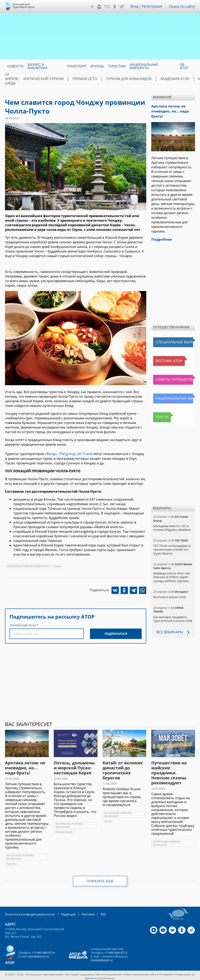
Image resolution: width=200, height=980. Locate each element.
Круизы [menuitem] (97, 66)
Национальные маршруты (174, 397)
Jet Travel (82, 454)
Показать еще (100, 879)
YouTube (101, 7)
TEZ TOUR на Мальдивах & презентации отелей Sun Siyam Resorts (172, 548)
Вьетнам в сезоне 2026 (170, 595)
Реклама (83, 912)
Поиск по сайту (183, 6)
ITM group (65, 454)
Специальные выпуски (172, 341)
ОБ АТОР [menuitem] (184, 66)
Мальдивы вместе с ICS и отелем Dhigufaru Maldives (172, 526)
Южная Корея (64, 830)
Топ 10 (160, 416)
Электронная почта (23, 625)
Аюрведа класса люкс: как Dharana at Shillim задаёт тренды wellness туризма (172, 575)
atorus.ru (91, 976)
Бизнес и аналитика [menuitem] (37, 66)
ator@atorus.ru (39, 954)
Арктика (12, 862)
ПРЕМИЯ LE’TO (79, 79)
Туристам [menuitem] (117, 66)
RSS (98, 912)
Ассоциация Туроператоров (23, 6)
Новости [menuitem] (15, 66)
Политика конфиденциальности (28, 912)
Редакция (64, 912)
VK (108, 7)
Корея (57, 566)
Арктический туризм (41, 79)
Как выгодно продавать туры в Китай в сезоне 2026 (173, 617)
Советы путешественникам (174, 378)
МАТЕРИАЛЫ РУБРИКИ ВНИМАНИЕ (28, 566)
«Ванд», (51, 454)
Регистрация (153, 6)
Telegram (123, 7)
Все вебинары (169, 630)
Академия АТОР (160, 79)
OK (116, 7)
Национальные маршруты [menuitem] (144, 66)
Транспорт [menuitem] (77, 66)
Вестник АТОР (165, 359)
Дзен (94, 7)
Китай (108, 819)
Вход (136, 6)
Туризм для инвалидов (118, 79)
